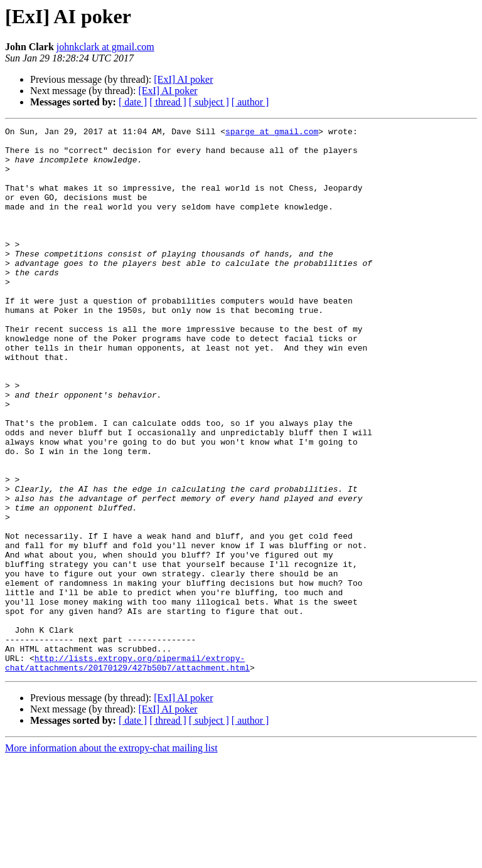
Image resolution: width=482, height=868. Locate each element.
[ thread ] (168, 102)
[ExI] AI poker (183, 79)
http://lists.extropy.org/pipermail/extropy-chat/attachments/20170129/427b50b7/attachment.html (127, 771)
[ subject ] (209, 102)
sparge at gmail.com (272, 133)
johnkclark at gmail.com (105, 47)
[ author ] (250, 102)
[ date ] (133, 102)
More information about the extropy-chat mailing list (111, 857)
